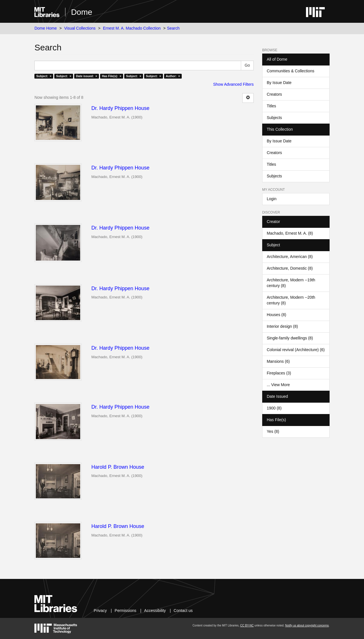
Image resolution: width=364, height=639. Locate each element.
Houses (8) (276, 315)
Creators (274, 94)
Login (272, 199)
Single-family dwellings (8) (290, 338)
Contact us (183, 611)
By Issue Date (279, 83)
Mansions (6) (278, 361)
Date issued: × (86, 76)
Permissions (125, 611)
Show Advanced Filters (233, 84)
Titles (271, 106)
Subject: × (44, 76)
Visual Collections (80, 28)
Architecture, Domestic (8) (290, 268)
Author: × (173, 76)
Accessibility (155, 611)
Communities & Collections (290, 71)
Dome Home (46, 28)
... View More (278, 385)
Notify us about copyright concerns (307, 625)
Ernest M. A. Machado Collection (132, 28)
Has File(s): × (112, 76)
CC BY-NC (247, 625)
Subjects (274, 118)
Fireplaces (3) (279, 373)
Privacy (100, 611)
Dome (82, 12)
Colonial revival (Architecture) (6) (296, 350)
